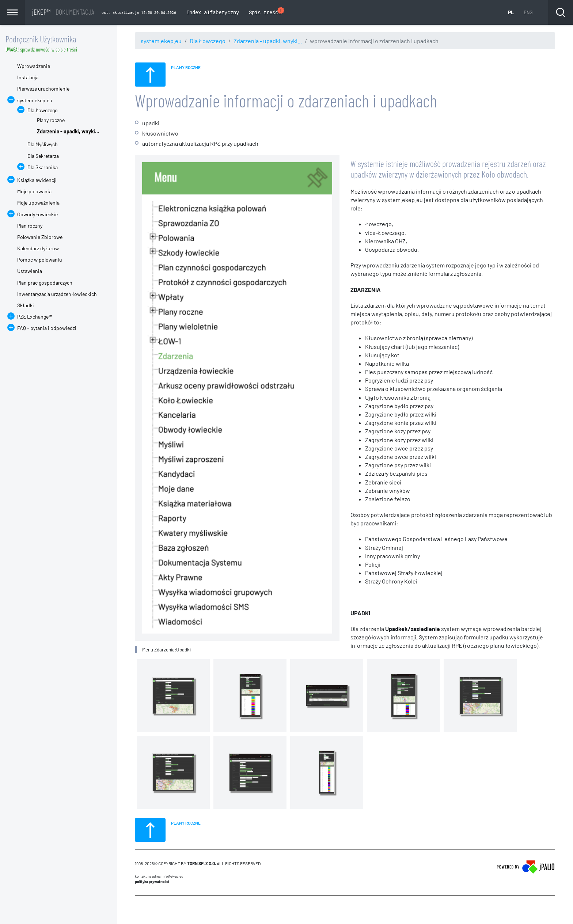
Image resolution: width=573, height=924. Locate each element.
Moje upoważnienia (38, 203)
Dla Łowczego (208, 41)
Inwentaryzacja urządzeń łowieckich (57, 294)
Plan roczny (30, 226)
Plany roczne (51, 120)
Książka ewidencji (37, 180)
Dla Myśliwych (43, 144)
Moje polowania (34, 191)
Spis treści (267, 12)
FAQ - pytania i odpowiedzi (47, 328)
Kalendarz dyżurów (38, 248)
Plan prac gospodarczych (45, 283)
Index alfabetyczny (213, 12)
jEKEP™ (63, 12)
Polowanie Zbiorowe (40, 237)
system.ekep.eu (161, 41)
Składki (26, 305)
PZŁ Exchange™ (35, 317)
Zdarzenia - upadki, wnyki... (268, 41)
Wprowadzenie (34, 66)
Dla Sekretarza (43, 156)
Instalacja (28, 77)
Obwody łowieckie (37, 214)
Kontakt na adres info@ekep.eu (159, 876)
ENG (528, 12)
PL (511, 12)
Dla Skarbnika (43, 167)
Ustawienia (30, 271)
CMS (139, 909)
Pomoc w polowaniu (40, 260)
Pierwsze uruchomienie (43, 89)
